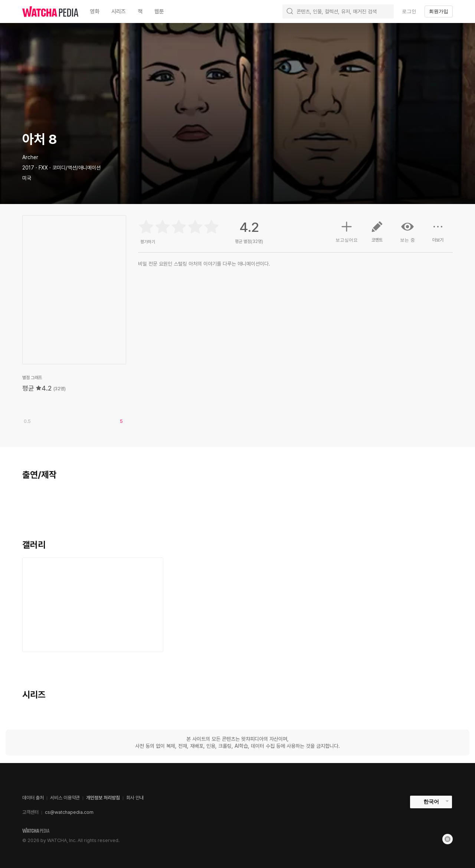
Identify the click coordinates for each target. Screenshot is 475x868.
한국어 (431, 802)
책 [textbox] (140, 11)
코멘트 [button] (377, 234)
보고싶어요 (347, 231)
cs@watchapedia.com (69, 812)
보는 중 (407, 231)
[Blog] (448, 839)
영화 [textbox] (95, 11)
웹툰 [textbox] (159, 11)
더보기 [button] (438, 234)
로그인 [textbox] (409, 11)
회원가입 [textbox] (439, 11)
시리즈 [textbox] (119, 11)
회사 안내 (135, 798)
